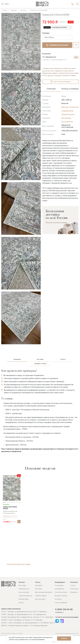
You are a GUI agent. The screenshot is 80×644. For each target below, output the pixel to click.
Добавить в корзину (57, 45)
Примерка (39, 585)
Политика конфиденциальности (67, 633)
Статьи (73, 585)
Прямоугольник (68, 114)
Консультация (40, 599)
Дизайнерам (60, 589)
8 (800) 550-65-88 (64, 609)
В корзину (19, 522)
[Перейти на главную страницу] (42, 4)
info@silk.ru (59, 612)
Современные (67, 111)
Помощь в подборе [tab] (70, 89)
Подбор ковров (41, 596)
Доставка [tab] (40, 359)
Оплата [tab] (63, 359)
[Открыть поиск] (77, 4)
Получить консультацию (56, 223)
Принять (64, 638)
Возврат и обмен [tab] (41, 364)
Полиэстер (74, 107)
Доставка (39, 589)
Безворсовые (24, 599)
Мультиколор (67, 121)
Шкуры (21, 602)
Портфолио (74, 589)
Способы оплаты (61, 592)
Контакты (58, 599)
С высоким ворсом (25, 596)
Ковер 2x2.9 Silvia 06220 (10, 508)
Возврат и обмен (61, 596)
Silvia (64, 96)
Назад (5, 10)
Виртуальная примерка (61, 82)
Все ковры (22, 585)
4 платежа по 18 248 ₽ (59, 27)
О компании (59, 585)
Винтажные (66, 118)
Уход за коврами (61, 602)
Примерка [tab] (17, 359)
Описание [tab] (51, 89)
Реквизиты (74, 592)
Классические (24, 592)
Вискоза (65, 107)
